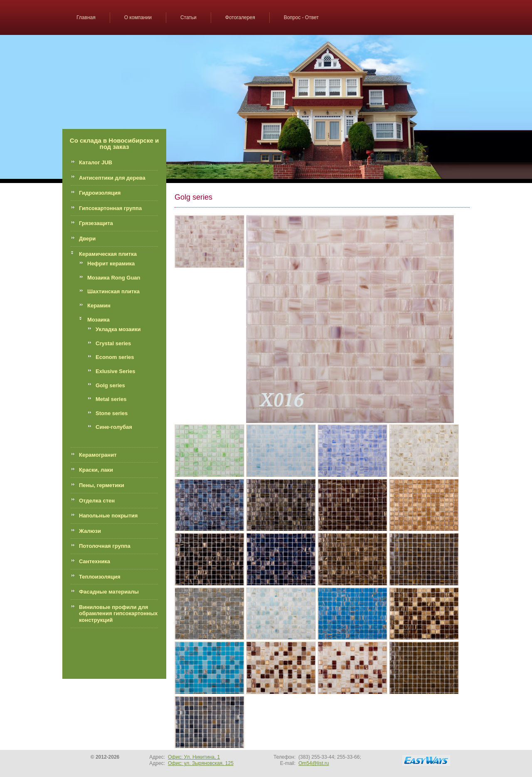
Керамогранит (98, 455)
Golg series (110, 385)
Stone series (112, 413)
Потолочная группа (105, 546)
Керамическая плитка (108, 254)
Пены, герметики (102, 485)
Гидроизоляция (100, 193)
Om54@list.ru (314, 763)
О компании (138, 17)
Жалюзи (90, 531)
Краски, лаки (96, 470)
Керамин (99, 306)
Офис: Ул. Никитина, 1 (194, 757)
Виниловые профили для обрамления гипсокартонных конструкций (118, 614)
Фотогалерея (240, 17)
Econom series (115, 357)
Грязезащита (96, 223)
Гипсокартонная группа (110, 208)
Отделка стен (97, 501)
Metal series (111, 399)
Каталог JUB (96, 162)
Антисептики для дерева (112, 178)
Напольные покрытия (108, 516)
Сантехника (95, 561)
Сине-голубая (114, 427)
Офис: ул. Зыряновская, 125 (201, 763)
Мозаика (99, 320)
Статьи (188, 17)
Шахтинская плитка (113, 291)
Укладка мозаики (118, 329)
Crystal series (113, 343)
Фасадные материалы (109, 592)
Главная (86, 17)
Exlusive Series (115, 371)
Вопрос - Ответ (301, 17)
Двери (87, 239)
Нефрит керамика (111, 264)
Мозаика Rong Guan (114, 278)
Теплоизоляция (100, 577)
